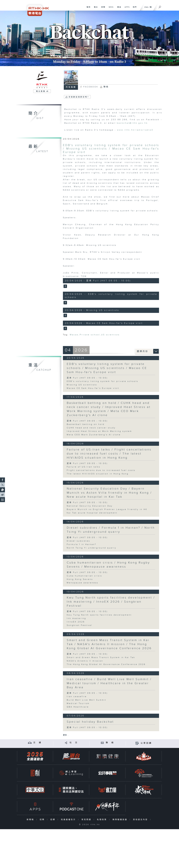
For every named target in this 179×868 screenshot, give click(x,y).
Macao (74, 335)
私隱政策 (102, 820)
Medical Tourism (78, 703)
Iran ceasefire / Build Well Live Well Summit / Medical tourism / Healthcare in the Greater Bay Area (109, 683)
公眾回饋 (146, 743)
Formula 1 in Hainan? (81, 544)
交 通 (38, 743)
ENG (146, 7)
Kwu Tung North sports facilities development (99, 615)
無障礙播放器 (120, 820)
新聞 (102, 8)
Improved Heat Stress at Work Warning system (99, 431)
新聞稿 (31, 820)
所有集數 (71, 87)
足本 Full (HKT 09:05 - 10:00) (87, 378)
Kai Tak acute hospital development (92, 513)
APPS (126, 8)
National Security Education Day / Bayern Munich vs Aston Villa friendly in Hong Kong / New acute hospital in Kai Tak (109, 493)
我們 (134, 8)
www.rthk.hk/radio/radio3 (135, 130)
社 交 (74, 743)
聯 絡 (110, 743)
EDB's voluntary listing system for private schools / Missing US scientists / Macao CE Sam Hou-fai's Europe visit (111, 149)
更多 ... (66, 735)
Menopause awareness (82, 583)
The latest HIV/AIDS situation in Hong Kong (98, 474)
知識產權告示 (69, 820)
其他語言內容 (141, 820)
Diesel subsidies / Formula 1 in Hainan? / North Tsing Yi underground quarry (111, 530)
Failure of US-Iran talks (84, 467)
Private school (90, 335)
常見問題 (87, 820)
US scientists (110, 335)
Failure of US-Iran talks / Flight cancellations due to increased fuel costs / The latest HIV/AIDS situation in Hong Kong (109, 454)
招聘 (43, 820)
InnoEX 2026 (76, 622)
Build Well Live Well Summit (86, 700)
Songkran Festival (79, 625)
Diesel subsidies (78, 541)
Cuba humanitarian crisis (84, 576)
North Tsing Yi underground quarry (92, 548)
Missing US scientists (82, 385)
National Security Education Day (90, 506)
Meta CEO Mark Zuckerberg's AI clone (94, 435)
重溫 (118, 8)
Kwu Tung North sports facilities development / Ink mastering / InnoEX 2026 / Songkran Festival (111, 602)
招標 (53, 820)
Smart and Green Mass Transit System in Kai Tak (101, 658)
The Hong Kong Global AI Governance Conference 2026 (106, 664)
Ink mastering (76, 618)
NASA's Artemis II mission (85, 661)
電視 (88, 8)
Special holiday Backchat (90, 722)
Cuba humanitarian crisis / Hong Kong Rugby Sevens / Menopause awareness (108, 565)
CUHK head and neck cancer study (91, 428)
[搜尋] (160, 6)
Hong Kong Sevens (80, 579)
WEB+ (110, 8)
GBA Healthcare (78, 707)
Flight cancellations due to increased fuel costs (101, 470)
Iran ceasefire (77, 697)
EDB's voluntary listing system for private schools (102, 381)
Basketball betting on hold (86, 424)
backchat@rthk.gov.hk (132, 123)
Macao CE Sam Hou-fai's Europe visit (93, 388)
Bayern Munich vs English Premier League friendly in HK (107, 509)
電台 (95, 8)
